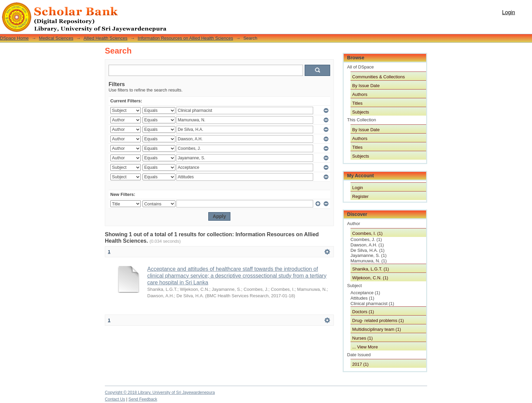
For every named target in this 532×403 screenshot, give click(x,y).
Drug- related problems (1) (378, 320)
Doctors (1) (363, 312)
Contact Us (115, 399)
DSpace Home (14, 38)
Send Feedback (143, 399)
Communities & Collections (378, 77)
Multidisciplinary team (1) (377, 329)
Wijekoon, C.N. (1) (370, 278)
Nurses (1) (363, 338)
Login (509, 12)
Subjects (361, 112)
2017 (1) (360, 364)
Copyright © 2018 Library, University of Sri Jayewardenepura (160, 392)
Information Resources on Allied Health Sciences (185, 38)
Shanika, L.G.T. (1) (370, 269)
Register (360, 196)
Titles (357, 103)
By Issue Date (366, 86)
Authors (360, 94)
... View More (365, 347)
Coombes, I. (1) (367, 233)
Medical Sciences (56, 38)
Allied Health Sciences (105, 38)
